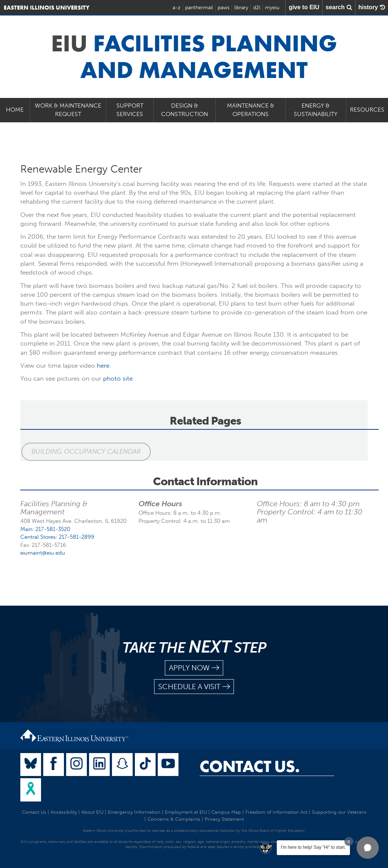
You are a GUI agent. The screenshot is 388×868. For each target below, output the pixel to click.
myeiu (272, 8)
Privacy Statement (224, 819)
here (103, 365)
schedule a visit (194, 687)
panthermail (199, 8)
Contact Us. (250, 766)
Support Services (130, 110)
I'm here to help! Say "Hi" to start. (313, 847)
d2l (257, 8)
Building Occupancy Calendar (85, 452)
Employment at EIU (186, 812)
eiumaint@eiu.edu (43, 553)
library (241, 8)
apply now (194, 668)
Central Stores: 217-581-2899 (57, 537)
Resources (367, 110)
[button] (368, 848)
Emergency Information (134, 812)
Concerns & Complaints (174, 819)
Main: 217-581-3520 (45, 529)
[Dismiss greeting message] (349, 841)
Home (15, 110)
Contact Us (34, 812)
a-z (176, 8)
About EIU (92, 812)
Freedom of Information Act (276, 812)
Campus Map (226, 812)
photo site (118, 378)
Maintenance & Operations (251, 110)
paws (224, 8)
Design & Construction (185, 110)
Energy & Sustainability (316, 110)
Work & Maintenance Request (68, 110)
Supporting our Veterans (339, 812)
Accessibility (64, 812)
